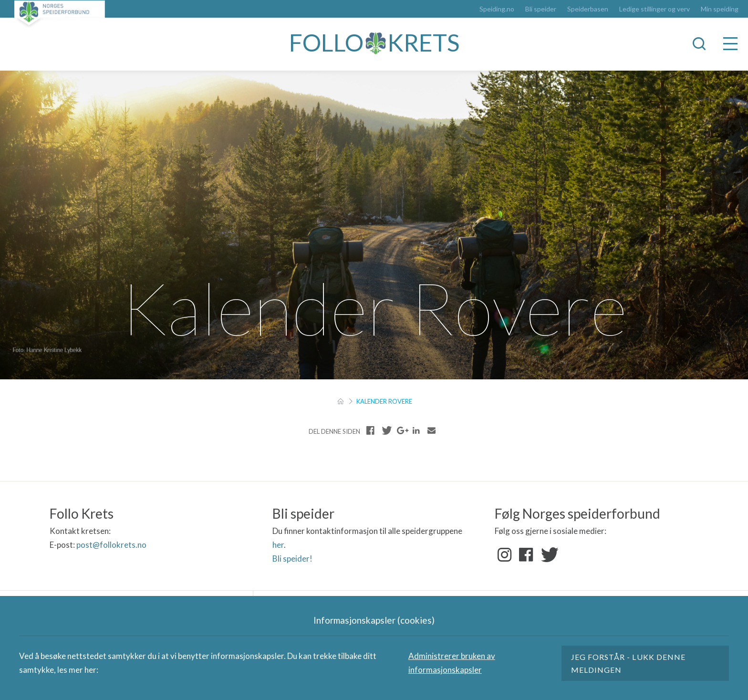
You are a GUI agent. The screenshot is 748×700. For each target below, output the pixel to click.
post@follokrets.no (111, 545)
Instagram (505, 555)
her (278, 545)
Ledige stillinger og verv (654, 9)
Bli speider (541, 9)
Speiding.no (497, 9)
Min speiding (720, 9)
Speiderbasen (588, 9)
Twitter (548, 555)
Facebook (526, 555)
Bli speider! (292, 559)
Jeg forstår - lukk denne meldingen (628, 663)
